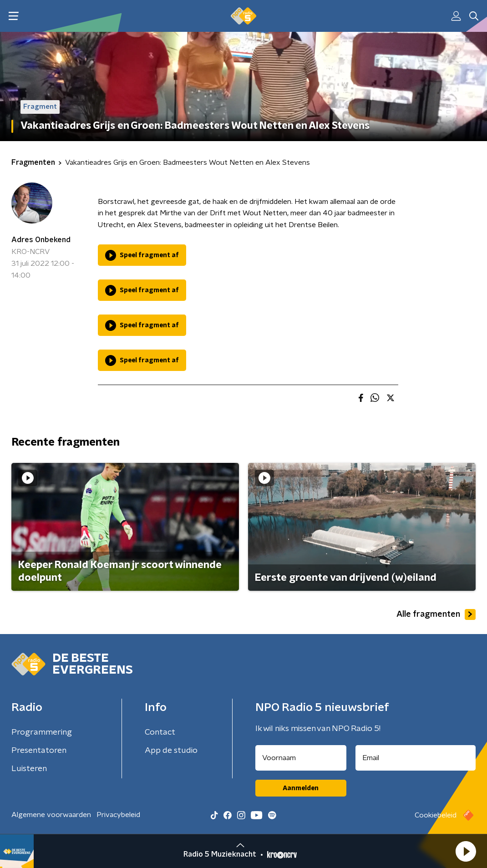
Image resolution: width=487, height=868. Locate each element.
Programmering (42, 732)
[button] (466, 851)
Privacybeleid (118, 815)
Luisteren (29, 769)
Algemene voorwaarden (51, 815)
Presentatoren (39, 751)
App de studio (171, 751)
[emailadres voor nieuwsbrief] (416, 758)
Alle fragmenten (436, 614)
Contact (160, 732)
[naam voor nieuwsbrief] (301, 758)
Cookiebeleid (436, 815)
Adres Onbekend (41, 240)
